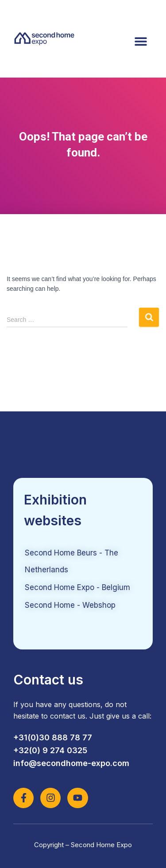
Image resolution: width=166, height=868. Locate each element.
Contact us (48, 680)
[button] (141, 41)
